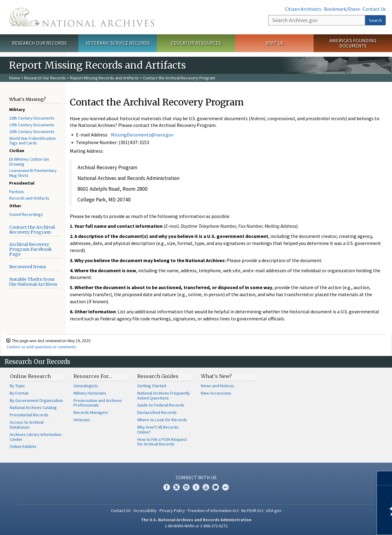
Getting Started (152, 386)
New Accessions (216, 393)
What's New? (216, 376)
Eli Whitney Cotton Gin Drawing (29, 162)
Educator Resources (196, 43)
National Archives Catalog (33, 407)
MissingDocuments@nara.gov (142, 135)
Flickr (225, 487)
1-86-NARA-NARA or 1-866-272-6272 (196, 526)
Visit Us (275, 43)
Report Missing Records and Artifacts (104, 78)
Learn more (337, 524)
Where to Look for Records (162, 420)
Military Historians (90, 393)
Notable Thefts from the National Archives (33, 282)
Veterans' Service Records (118, 43)
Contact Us (374, 9)
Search (375, 20)
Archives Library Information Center (36, 437)
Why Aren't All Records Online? (158, 430)
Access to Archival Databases (27, 425)
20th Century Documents (32, 132)
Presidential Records (29, 415)
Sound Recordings (26, 214)
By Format (19, 393)
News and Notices (218, 386)
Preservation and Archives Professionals (98, 403)
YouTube (206, 487)
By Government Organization (36, 400)
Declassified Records (157, 412)
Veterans (82, 420)
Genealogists (86, 386)
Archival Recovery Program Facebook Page (30, 249)
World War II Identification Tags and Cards (32, 141)
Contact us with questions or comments (41, 347)
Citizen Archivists (303, 9)
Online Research (30, 376)
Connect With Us (196, 477)
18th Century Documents (32, 118)
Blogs (216, 487)
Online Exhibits (23, 446)
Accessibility (145, 510)
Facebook (167, 487)
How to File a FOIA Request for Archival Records (162, 442)
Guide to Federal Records (161, 405)
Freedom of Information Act (213, 510)
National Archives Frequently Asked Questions (164, 396)
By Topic (17, 386)
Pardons (17, 192)
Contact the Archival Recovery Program (32, 230)
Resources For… (93, 376)
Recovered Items (28, 267)
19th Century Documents (32, 125)
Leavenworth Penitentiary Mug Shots (33, 173)
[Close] (385, 478)
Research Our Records (39, 43)
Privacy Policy (172, 510)
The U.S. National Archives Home (82, 17)
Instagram (186, 487)
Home (15, 78)
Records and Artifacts (29, 198)
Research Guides (158, 376)
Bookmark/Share (342, 9)
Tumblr (196, 487)
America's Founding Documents (353, 43)
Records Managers (91, 412)
